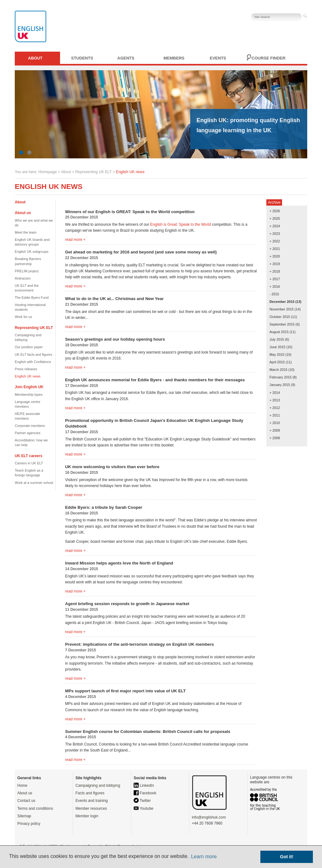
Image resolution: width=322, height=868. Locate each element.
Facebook (145, 793)
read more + (75, 240)
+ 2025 (275, 218)
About (35, 58)
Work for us (23, 317)
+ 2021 (275, 249)
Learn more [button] (204, 857)
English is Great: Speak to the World (181, 224)
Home (22, 786)
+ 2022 (275, 241)
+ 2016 (275, 286)
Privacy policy (29, 824)
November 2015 (282, 309)
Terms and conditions (35, 808)
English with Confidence (33, 362)
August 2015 (279, 332)
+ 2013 (275, 400)
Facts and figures (90, 793)
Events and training (92, 801)
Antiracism (23, 278)
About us (25, 793)
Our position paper (29, 347)
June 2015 (277, 347)
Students (82, 58)
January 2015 (280, 385)
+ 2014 (275, 393)
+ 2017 (275, 279)
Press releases (26, 369)
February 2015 (280, 377)
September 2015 (282, 324)
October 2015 (280, 317)
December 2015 (282, 302)
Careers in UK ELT (29, 463)
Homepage (48, 172)
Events (218, 58)
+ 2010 (275, 423)
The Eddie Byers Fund (32, 298)
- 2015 (274, 294)
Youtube (144, 808)
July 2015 (277, 339)
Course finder (269, 58)
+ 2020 (275, 256)
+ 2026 (275, 211)
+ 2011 (275, 415)
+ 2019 (275, 264)
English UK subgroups (32, 252)
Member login (87, 816)
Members (174, 58)
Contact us (26, 801)
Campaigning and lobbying (98, 786)
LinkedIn (144, 786)
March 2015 (278, 370)
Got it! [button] (287, 857)
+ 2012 (275, 408)
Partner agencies (28, 433)
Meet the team (26, 232)
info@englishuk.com (209, 817)
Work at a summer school (34, 483)
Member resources (91, 808)
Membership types (29, 394)
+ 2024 (275, 226)
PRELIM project (27, 271)
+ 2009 (275, 430)
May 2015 (277, 355)
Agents (126, 58)
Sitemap (24, 816)
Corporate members (30, 426)
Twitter (142, 801)
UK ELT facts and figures (33, 355)
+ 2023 (275, 234)
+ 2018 (275, 271)
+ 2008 (275, 438)
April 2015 (277, 362)
